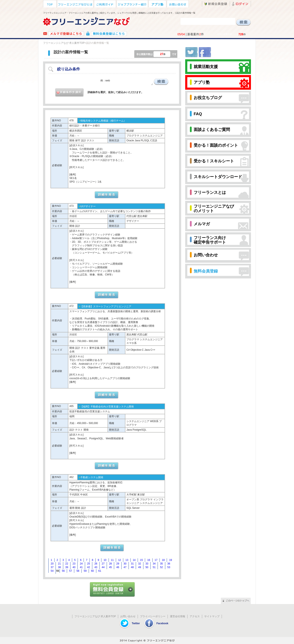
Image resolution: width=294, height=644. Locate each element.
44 (103, 567)
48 (132, 567)
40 (74, 567)
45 (110, 567)
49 (139, 567)
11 (112, 560)
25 (89, 564)
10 (105, 560)
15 (141, 560)
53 (169, 567)
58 (78, 571)
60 (92, 571)
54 (52, 571)
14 (134, 560)
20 (52, 564)
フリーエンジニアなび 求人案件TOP (64, 43)
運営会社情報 (178, 616)
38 (59, 567)
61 (100, 571)
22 (67, 564)
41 (81, 567)
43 (96, 567)
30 (125, 564)
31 (132, 564)
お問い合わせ (128, 616)
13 (127, 560)
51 (154, 567)
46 (118, 567)
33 (147, 564)
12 (120, 560)
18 (163, 560)
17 (156, 560)
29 (118, 564)
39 (67, 567)
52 (161, 567)
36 (169, 564)
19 (170, 560)
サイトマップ (212, 616)
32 (139, 564)
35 (161, 564)
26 (96, 564)
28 (110, 564)
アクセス (195, 616)
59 (85, 571)
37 (52, 567)
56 (63, 571)
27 (103, 564)
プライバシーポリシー (153, 616)
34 (154, 564)
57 (71, 571)
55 (58, 571)
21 (59, 564)
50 (147, 567)
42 (89, 567)
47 (125, 567)
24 (81, 564)
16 (149, 560)
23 (74, 564)
